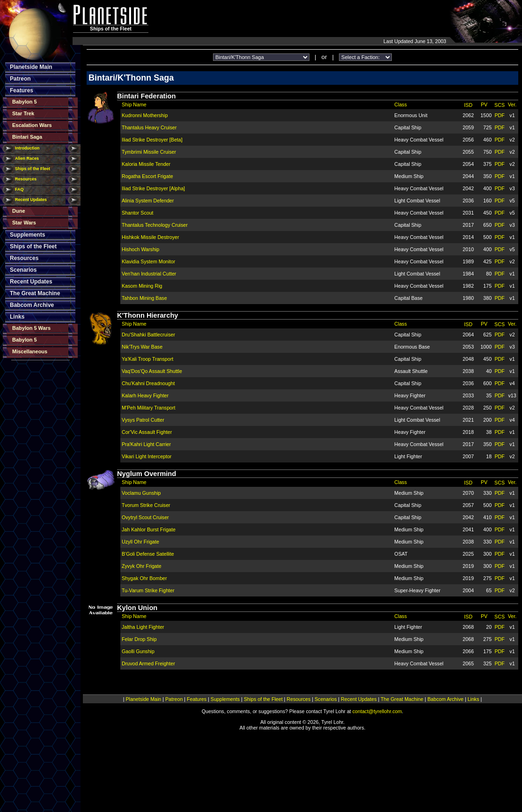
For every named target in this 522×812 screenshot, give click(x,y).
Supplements (27, 235)
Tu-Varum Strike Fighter (148, 590)
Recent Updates (31, 200)
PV (484, 104)
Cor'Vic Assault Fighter (147, 432)
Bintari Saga (27, 137)
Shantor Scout (138, 213)
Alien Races (27, 158)
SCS (500, 105)
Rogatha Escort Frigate (147, 176)
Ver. (512, 104)
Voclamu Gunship (141, 493)
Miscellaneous (30, 351)
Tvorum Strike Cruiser (146, 505)
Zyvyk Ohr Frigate (142, 566)
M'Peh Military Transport (149, 408)
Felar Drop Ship (139, 639)
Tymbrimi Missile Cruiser (149, 152)
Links (17, 317)
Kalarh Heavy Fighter (145, 395)
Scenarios (23, 270)
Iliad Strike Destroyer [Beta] (152, 140)
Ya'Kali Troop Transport (147, 359)
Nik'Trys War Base (142, 347)
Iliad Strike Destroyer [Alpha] (153, 188)
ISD (468, 105)
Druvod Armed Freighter (148, 663)
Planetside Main (31, 67)
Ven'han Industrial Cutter (149, 274)
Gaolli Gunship (138, 651)
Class (401, 104)
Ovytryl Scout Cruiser (145, 517)
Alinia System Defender (148, 201)
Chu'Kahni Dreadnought (148, 383)
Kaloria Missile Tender (146, 164)
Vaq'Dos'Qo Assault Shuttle (152, 371)
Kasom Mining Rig (142, 286)
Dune (19, 211)
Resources (26, 179)
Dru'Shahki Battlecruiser (148, 335)
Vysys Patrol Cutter (143, 420)
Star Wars (24, 223)
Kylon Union (137, 608)
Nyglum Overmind (147, 474)
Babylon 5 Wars (31, 328)
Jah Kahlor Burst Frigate (149, 529)
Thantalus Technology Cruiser (155, 225)
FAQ (19, 189)
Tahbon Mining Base (144, 298)
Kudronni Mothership (145, 115)
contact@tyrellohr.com (377, 711)
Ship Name (134, 104)
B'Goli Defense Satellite (148, 554)
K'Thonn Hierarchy (148, 315)
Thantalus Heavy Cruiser (149, 127)
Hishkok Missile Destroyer (151, 237)
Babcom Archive (32, 305)
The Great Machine (35, 293)
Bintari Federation (146, 96)
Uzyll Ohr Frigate (140, 542)
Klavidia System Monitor (148, 261)
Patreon (20, 79)
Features (22, 90)
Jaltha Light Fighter (143, 627)
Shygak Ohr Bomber (144, 578)
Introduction (27, 148)
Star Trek (23, 113)
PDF (499, 115)
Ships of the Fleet (33, 169)
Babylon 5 (25, 102)
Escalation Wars (32, 125)
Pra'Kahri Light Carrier (146, 444)
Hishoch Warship (140, 249)
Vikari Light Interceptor (147, 456)
